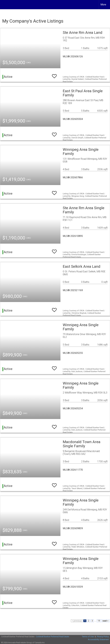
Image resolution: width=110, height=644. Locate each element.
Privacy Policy (103, 637)
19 (99, 621)
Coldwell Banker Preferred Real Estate (52, 637)
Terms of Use (88, 637)
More (103, 5)
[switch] (54, 75)
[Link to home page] (4, 5)
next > (105, 621)
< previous (77, 621)
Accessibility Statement (98, 639)
